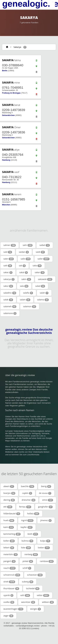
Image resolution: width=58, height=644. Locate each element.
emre (48, 500)
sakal (24, 272)
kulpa (45, 541)
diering (9, 500)
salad (40, 286)
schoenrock (12, 575)
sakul (8, 286)
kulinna (27, 541)
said (8, 252)
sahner (10, 245)
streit (9, 582)
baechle (28, 486)
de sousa (45, 493)
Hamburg (6, 160)
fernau (25, 507)
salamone (10, 313)
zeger (8, 616)
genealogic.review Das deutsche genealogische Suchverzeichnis (29, 331)
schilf (27, 568)
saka (37, 266)
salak (8, 300)
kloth (33, 534)
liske (26, 548)
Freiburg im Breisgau (11, 93)
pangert (10, 561)
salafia (28, 293)
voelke (9, 602)
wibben (48, 602)
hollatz (33, 514)
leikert (9, 548)
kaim (9, 527)
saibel (45, 245)
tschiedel (33, 588)
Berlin (5, 71)
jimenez (46, 520)
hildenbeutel (12, 514)
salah (44, 293)
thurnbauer (11, 588)
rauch (10, 568)
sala (24, 286)
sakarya (9, 279)
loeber (44, 548)
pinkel (28, 561)
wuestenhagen (13, 609)
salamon (30, 306)
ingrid (27, 520)
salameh (10, 306)
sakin (26, 279)
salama (43, 300)
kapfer (27, 527)
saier (9, 259)
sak (22, 266)
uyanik (8, 595)
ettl (8, 507)
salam (25, 300)
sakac (8, 272)
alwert (9, 486)
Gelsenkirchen (8, 115)
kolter (9, 541)
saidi (40, 252)
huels (9, 520)
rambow (47, 561)
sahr (28, 245)
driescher (29, 500)
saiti (8, 266)
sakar (40, 272)
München (6, 205)
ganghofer (45, 507)
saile (26, 259)
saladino (10, 293)
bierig (46, 486)
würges (36, 609)
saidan (24, 252)
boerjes (9, 493)
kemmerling (12, 534)
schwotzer (35, 575)
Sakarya (17, 47)
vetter (43, 595)
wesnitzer (28, 602)
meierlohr (11, 554)
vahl (25, 595)
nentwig (31, 554)
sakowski (45, 279)
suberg (28, 582)
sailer (43, 259)
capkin (27, 493)
